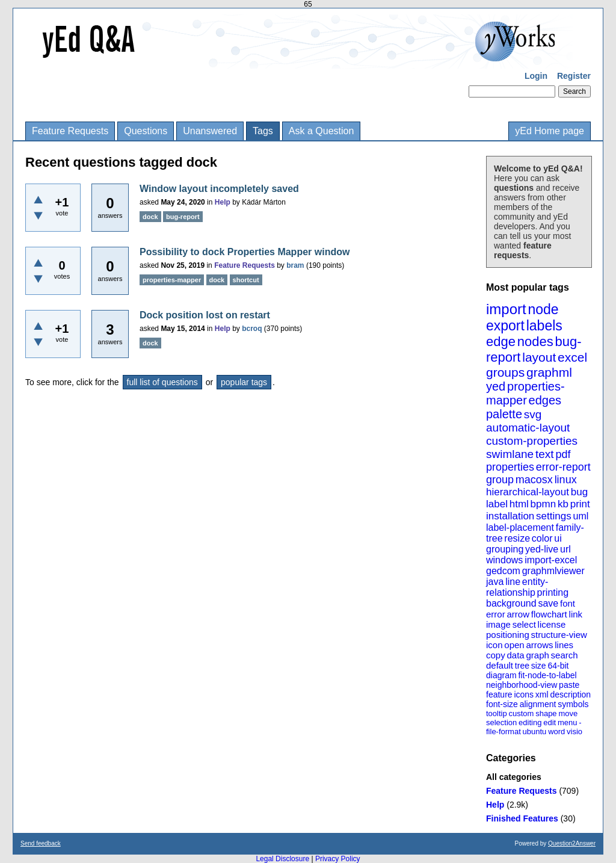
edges (545, 400)
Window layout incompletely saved (219, 189)
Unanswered (210, 131)
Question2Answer (572, 843)
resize (517, 538)
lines (564, 645)
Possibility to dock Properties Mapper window (245, 252)
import (506, 309)
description (570, 694)
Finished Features (522, 818)
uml (581, 516)
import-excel (551, 560)
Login (536, 76)
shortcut (246, 280)
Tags (263, 131)
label (497, 504)
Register (574, 76)
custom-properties (532, 441)
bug (579, 492)
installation (510, 516)
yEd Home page (550, 131)
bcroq (252, 329)
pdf (563, 454)
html (519, 504)
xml (542, 694)
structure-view (559, 635)
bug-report (183, 217)
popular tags (244, 382)
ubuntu (535, 732)
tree (522, 666)
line (513, 582)
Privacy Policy (338, 859)
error (496, 614)
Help (495, 805)
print (580, 504)
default (500, 665)
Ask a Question (322, 131)
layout (539, 357)
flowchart (549, 614)
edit (550, 722)
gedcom (503, 571)
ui (558, 538)
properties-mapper (525, 393)
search (565, 655)
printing (553, 592)
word (556, 732)
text (545, 454)
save (548, 603)
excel (572, 357)
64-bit (558, 666)
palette (504, 414)
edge (501, 342)
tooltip (497, 713)
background (511, 603)
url (565, 549)
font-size (502, 704)
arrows (539, 645)
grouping (505, 549)
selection (501, 722)
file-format (504, 732)
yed (496, 386)
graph (537, 655)
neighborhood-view (522, 685)
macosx (534, 480)
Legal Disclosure (282, 859)
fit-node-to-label (547, 675)
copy (496, 655)
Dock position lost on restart (205, 315)
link (576, 614)
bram (295, 265)
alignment (538, 704)
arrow (518, 614)
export (505, 326)
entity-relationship (517, 587)
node (543, 309)
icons (524, 694)
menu (568, 722)
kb (563, 504)
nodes (535, 342)
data (515, 655)
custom (521, 713)
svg (533, 414)
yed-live (542, 549)
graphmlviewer (553, 571)
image (498, 624)
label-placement (520, 527)
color (542, 538)
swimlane (510, 454)
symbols (573, 704)
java (495, 582)
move (568, 713)
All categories (514, 777)
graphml (549, 372)
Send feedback (41, 843)
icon (494, 645)
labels (544, 326)
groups (505, 372)
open (514, 645)
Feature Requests (70, 131)
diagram (501, 675)
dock (150, 217)
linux (566, 480)
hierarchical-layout (528, 492)
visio (574, 732)
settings (554, 516)
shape (546, 713)
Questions (146, 131)
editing (530, 722)
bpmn (544, 504)
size (539, 666)
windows (504, 560)
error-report (563, 467)
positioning (508, 635)
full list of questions (162, 382)
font (568, 603)
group (500, 480)
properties (510, 467)
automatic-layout (528, 428)
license (552, 624)
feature (499, 694)
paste (569, 685)
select (524, 624)
